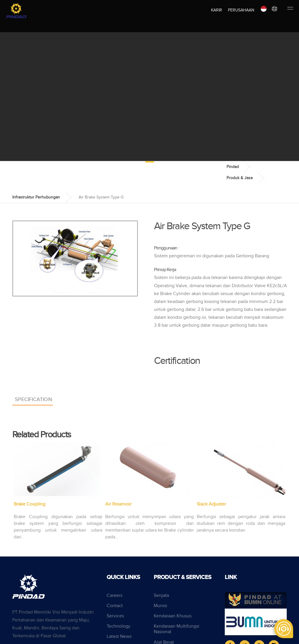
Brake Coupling (30, 504)
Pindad (233, 167)
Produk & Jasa (240, 178)
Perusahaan (241, 10)
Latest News (119, 637)
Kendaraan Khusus (173, 616)
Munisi (160, 606)
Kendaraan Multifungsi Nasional (177, 629)
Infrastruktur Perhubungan (36, 197)
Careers (115, 596)
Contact (115, 606)
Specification (33, 399)
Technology (119, 626)
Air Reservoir (118, 504)
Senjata (161, 596)
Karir (217, 10)
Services (115, 616)
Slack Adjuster (211, 504)
